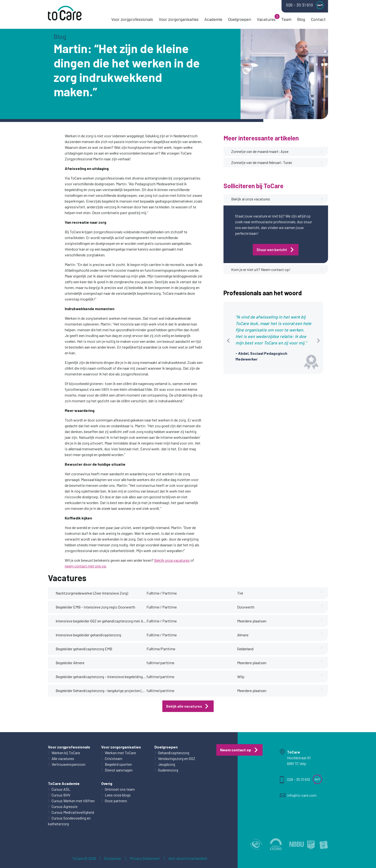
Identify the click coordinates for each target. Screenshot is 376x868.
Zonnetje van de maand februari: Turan (277, 163)
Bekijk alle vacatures (184, 706)
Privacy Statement (145, 858)
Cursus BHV (61, 795)
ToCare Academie (64, 783)
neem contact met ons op (85, 566)
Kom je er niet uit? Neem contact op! (277, 270)
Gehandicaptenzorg (174, 753)
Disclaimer (113, 858)
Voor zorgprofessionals (132, 19)
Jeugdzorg (167, 764)
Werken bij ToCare (66, 753)
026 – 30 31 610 (299, 779)
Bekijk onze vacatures (172, 560)
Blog (301, 19)
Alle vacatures (63, 758)
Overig (107, 783)
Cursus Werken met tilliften (73, 801)
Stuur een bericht (272, 250)
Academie (213, 19)
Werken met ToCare (120, 753)
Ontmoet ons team (120, 789)
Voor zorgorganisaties (179, 19)
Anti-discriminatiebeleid (188, 858)
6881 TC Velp (297, 763)
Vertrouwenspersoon (68, 764)
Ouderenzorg (168, 770)
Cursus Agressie (65, 806)
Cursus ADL (61, 789)
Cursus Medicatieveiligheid (73, 812)
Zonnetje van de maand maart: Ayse (277, 151)
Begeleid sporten (118, 764)
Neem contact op (236, 750)
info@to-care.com (302, 795)
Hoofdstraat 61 (299, 758)
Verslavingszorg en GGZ (177, 758)
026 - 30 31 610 (305, 5)
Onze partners (116, 801)
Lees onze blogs (118, 795)
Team (286, 19)
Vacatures (266, 19)
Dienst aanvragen (119, 770)
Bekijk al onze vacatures (277, 199)
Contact (318, 19)
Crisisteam (114, 758)
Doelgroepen (240, 19)
